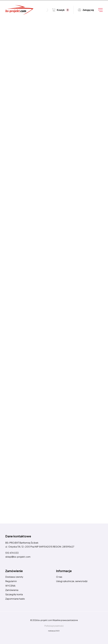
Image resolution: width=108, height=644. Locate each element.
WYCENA (10, 586)
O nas (59, 577)
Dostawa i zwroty (14, 577)
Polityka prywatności (54, 626)
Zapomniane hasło (15, 599)
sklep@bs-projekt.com (18, 557)
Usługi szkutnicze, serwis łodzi (72, 581)
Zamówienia (12, 590)
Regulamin (11, 581)
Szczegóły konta (14, 594)
